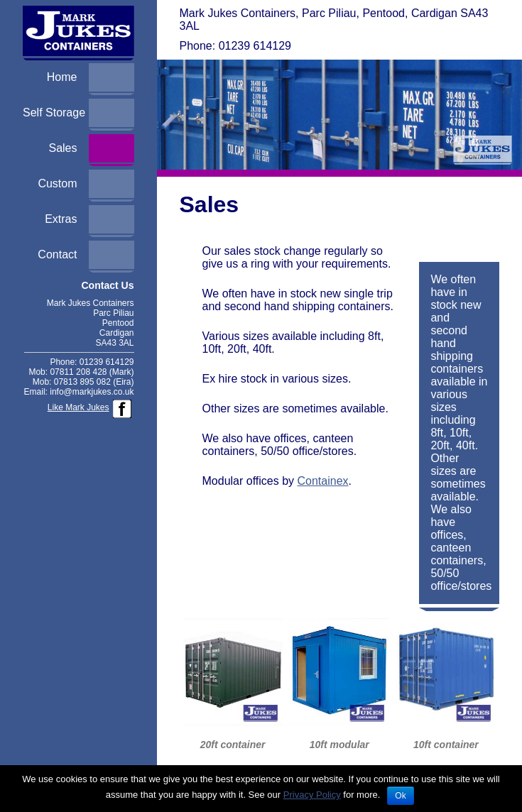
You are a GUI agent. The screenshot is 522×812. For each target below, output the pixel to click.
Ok (400, 796)
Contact (57, 254)
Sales (62, 148)
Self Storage (54, 113)
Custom (57, 183)
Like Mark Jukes (78, 407)
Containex (323, 481)
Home (62, 77)
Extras (61, 219)
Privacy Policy (312, 795)
